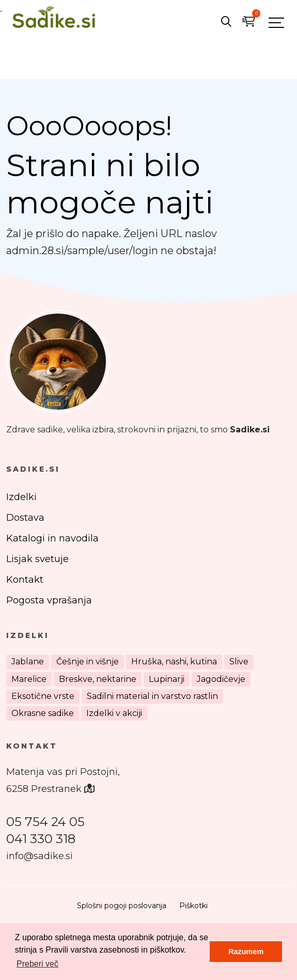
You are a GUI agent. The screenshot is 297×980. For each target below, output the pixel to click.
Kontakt (25, 580)
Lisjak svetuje (37, 559)
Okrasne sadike (43, 713)
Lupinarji (167, 679)
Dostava (25, 518)
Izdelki (21, 497)
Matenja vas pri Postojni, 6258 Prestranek (63, 780)
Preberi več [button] (37, 964)
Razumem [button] (246, 952)
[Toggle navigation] (276, 22)
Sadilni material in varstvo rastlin (152, 696)
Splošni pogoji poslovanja (122, 906)
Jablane (28, 662)
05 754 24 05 (45, 822)
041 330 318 (41, 839)
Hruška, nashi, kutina (174, 662)
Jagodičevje (221, 679)
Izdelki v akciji (114, 713)
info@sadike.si (40, 856)
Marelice (29, 679)
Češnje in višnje (88, 662)
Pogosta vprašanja (49, 600)
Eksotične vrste (43, 696)
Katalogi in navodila (52, 538)
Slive (239, 662)
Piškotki (193, 906)
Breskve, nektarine (98, 679)
